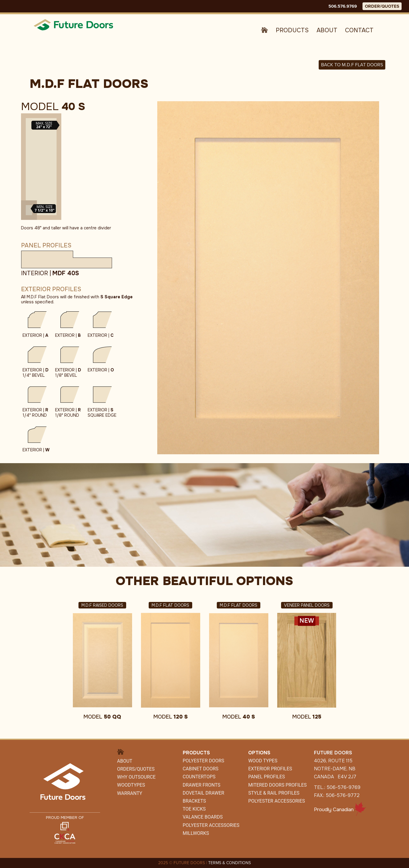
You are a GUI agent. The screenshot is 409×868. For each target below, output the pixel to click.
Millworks (196, 833)
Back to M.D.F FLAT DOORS (352, 65)
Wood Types (263, 761)
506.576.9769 (343, 6)
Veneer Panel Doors (307, 605)
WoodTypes (131, 785)
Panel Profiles (267, 777)
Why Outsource (136, 777)
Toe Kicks (194, 809)
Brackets (194, 801)
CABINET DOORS (201, 769)
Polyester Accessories (277, 801)
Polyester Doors (203, 761)
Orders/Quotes (136, 769)
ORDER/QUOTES (382, 6)
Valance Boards (203, 817)
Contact (359, 30)
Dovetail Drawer (203, 793)
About (327, 30)
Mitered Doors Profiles (277, 785)
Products (292, 30)
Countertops (199, 777)
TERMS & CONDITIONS (230, 863)
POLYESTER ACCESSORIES (211, 825)
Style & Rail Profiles (274, 793)
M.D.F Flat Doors (170, 605)
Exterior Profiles (270, 769)
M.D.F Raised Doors (102, 605)
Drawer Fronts (202, 785)
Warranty (130, 793)
